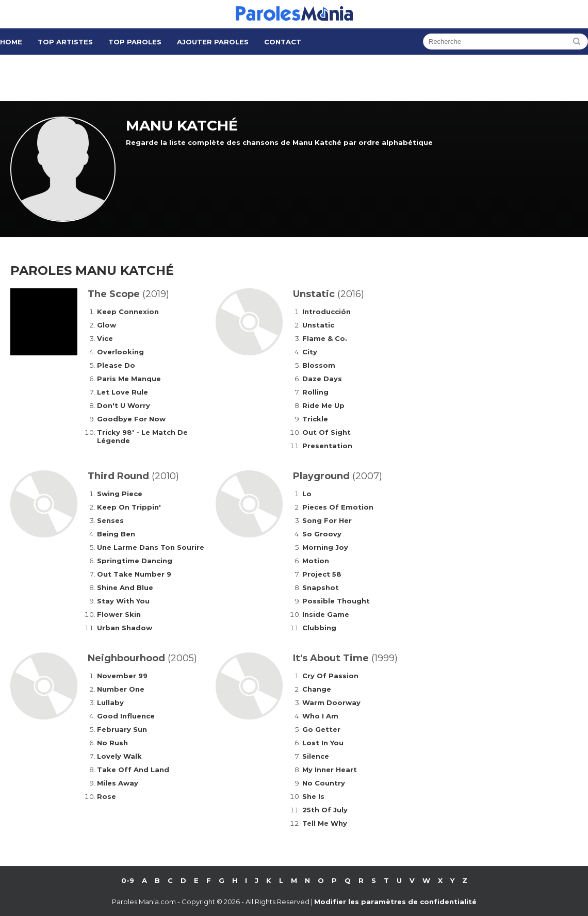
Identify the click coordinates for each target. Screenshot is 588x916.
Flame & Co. (325, 338)
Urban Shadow (125, 628)
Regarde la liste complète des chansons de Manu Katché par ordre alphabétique (279, 142)
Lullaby (110, 702)
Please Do (116, 365)
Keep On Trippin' (129, 507)
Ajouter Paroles (213, 42)
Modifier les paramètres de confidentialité (395, 902)
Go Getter (321, 729)
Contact (283, 42)
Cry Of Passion (330, 676)
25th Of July (325, 810)
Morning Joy (325, 547)
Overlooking (120, 352)
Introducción (326, 312)
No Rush (112, 743)
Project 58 (322, 574)
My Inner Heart (330, 770)
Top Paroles (135, 42)
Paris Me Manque (129, 379)
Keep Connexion (128, 312)
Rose (107, 796)
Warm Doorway (331, 702)
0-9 (128, 880)
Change (317, 689)
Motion (316, 561)
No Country (324, 783)
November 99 (122, 676)
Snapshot (321, 587)
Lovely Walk (119, 756)
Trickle (315, 419)
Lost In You (323, 743)
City (310, 352)
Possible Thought (336, 601)
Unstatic (318, 325)
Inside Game (326, 614)
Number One (121, 689)
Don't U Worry (124, 405)
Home (11, 42)
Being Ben (116, 534)
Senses (110, 520)
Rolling (315, 392)
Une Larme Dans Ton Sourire (151, 547)
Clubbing (319, 628)
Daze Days (322, 379)
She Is (313, 796)
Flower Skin (119, 614)
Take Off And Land (133, 770)
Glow (107, 325)
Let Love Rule (123, 392)
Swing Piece (120, 494)
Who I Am (320, 716)
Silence (316, 756)
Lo (307, 494)
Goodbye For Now (131, 419)
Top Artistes (65, 42)
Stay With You (123, 601)
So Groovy (322, 534)
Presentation (327, 446)
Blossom (319, 365)
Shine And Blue (125, 587)
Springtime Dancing (135, 561)
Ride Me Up (323, 405)
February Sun (122, 729)
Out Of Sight (326, 432)
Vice (105, 338)
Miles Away (118, 783)
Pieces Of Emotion (338, 507)
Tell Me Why (325, 823)
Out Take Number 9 (134, 574)
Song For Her (327, 520)
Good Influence (126, 716)
